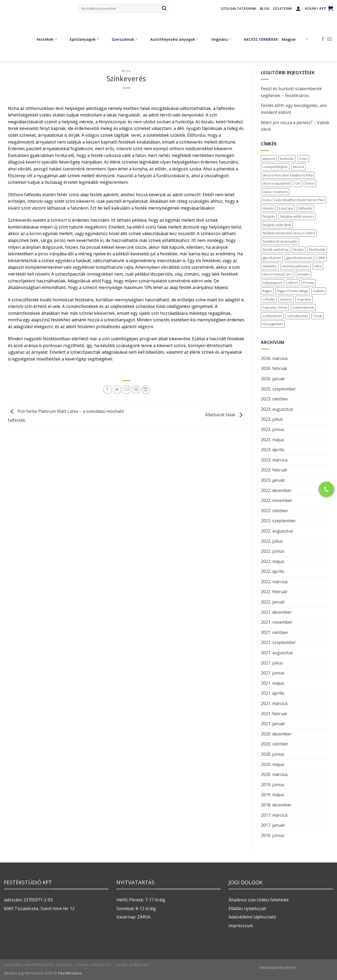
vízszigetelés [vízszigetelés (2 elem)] (273, 324)
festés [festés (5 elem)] (299, 250)
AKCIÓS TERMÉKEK (257, 39)
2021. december (276, 612)
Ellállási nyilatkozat (247, 908)
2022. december (276, 490)
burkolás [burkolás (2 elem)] (287, 159)
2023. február (274, 470)
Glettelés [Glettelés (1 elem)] (270, 266)
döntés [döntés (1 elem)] (268, 208)
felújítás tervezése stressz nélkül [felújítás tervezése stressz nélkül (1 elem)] (289, 233)
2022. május (272, 561)
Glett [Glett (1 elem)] (321, 258)
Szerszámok (121, 39)
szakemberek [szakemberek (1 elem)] (303, 307)
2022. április (273, 571)
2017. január (273, 825)
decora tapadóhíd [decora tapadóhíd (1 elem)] (276, 183)
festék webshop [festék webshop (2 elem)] (276, 250)
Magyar (295, 39)
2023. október (275, 399)
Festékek (43, 39)
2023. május (272, 440)
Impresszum (241, 926)
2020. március (274, 774)
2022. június (273, 551)
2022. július (272, 541)
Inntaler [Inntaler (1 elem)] (304, 274)
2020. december (276, 734)
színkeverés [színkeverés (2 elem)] (272, 316)
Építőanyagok (81, 39)
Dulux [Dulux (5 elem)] (310, 183)
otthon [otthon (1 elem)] (293, 283)
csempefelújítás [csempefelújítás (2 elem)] (275, 167)
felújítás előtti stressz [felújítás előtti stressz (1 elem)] (297, 216)
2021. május (272, 683)
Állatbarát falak (225, 415)
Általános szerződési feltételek (259, 900)
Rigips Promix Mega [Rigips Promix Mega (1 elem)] (292, 291)
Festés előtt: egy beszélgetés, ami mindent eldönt (294, 109)
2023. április (273, 450)
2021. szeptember (278, 642)
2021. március (274, 703)
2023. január (273, 480)
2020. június (273, 754)
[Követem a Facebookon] (323, 39)
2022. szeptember (278, 521)
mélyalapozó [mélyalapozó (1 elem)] (272, 283)
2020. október (275, 744)
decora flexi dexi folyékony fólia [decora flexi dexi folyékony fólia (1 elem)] (288, 175)
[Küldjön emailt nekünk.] (330, 39)
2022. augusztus (277, 531)
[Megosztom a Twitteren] (117, 390)
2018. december (276, 805)
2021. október (275, 632)
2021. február (274, 714)
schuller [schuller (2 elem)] (269, 299)
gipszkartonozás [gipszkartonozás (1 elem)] (299, 258)
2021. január (273, 724)
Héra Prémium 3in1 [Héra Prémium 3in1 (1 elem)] (277, 274)
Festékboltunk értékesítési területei (38, 965)
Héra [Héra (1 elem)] (318, 266)
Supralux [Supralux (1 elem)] (304, 299)
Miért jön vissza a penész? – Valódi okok (295, 126)
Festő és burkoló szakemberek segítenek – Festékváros (291, 92)
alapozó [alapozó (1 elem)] (269, 159)
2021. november (277, 622)
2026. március (274, 358)
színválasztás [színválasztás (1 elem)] (298, 316)
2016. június (273, 835)
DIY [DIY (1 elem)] (298, 183)
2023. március (274, 460)
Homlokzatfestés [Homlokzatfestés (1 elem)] (296, 266)
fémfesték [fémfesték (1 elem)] (317, 250)
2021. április (273, 693)
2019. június (273, 785)
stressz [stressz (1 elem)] (286, 299)
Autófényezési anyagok (171, 39)
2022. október (275, 511)
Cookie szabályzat (94, 965)
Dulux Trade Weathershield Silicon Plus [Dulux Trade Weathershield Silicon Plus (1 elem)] (294, 200)
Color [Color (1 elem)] (303, 159)
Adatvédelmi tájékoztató (252, 917)
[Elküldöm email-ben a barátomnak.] (127, 390)
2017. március (274, 815)
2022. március (274, 582)
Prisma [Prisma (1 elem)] (308, 283)
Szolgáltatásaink (239, 8)
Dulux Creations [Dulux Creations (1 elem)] (275, 192)
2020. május (272, 764)
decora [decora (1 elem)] (298, 167)
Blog (265, 8)
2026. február (274, 368)
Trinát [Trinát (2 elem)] (318, 316)
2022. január (273, 602)
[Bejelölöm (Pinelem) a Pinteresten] (136, 390)
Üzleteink (283, 8)
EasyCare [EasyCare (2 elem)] (286, 208)
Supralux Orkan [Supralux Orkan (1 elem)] (275, 307)
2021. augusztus (277, 653)
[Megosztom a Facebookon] (108, 390)
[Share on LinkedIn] (146, 390)
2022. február (274, 592)
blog (126, 71)
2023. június (273, 429)
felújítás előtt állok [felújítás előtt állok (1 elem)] (277, 225)
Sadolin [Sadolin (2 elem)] (319, 291)
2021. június (273, 673)
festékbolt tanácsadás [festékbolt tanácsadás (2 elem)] (280, 241)
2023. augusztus (277, 409)
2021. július (272, 663)
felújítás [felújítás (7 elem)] (269, 216)
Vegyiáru (217, 39)
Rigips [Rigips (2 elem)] (267, 291)
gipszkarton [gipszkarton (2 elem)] (272, 258)
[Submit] (164, 8)
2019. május (272, 795)
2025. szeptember (278, 389)
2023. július (272, 419)
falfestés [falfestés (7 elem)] (305, 208)
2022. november (277, 500)
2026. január (273, 379)
